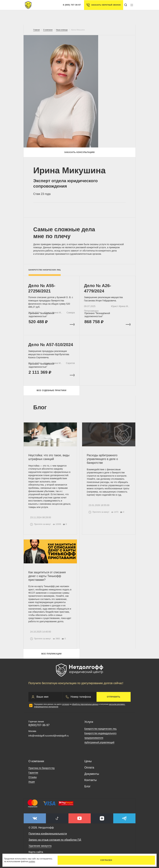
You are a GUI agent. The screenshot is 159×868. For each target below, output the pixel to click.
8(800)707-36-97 (39, 728)
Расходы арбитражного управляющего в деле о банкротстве (103, 461)
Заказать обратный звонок (104, 5)
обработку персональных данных (85, 707)
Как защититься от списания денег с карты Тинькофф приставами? (47, 579)
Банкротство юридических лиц (100, 731)
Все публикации (51, 656)
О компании (36, 764)
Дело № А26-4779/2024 (98, 289)
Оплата (89, 770)
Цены (88, 764)
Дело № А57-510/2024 (51, 346)
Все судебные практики (52, 392)
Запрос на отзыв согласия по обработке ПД (55, 842)
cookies (32, 861)
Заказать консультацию (79, 152)
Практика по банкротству (42, 770)
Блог (87, 789)
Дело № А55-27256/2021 (42, 289)
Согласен (106, 860)
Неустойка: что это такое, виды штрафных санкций (49, 459)
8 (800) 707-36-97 (72, 5)
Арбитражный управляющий (99, 745)
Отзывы (33, 780)
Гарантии (33, 775)
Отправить (114, 699)
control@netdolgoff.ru (58, 738)
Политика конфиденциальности (48, 836)
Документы (92, 776)
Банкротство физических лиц (45, 270)
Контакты (91, 783)
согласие (66, 707)
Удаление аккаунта (40, 848)
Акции (32, 784)
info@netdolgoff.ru (38, 738)
